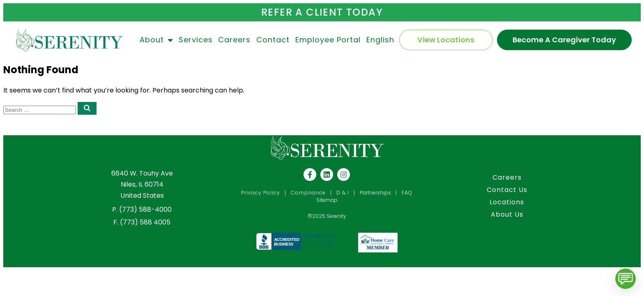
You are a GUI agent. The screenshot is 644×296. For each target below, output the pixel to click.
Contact (273, 40)
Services (196, 40)
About (156, 40)
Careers (234, 40)
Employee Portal (328, 40)
